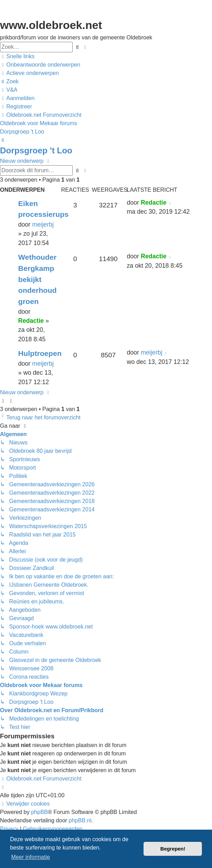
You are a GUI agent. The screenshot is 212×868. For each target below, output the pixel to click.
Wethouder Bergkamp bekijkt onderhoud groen (37, 279)
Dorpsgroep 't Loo (36, 150)
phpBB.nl (80, 820)
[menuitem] (40, 65)
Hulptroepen (40, 353)
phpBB (39, 812)
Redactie (153, 203)
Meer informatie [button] (31, 857)
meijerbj (43, 224)
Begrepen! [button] (173, 849)
